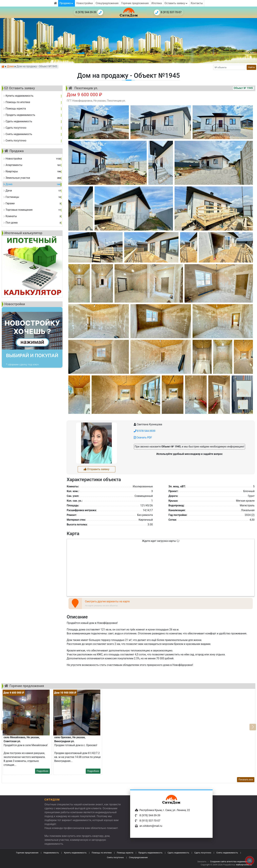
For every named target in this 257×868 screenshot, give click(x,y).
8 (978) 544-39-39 (89, 12)
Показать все (246, 780)
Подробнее (42, 771)
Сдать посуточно (203, 853)
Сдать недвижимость (178, 853)
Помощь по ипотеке (102, 853)
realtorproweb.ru (244, 865)
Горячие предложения (135, 3)
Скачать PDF (143, 438)
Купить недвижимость (75, 853)
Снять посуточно (115, 857)
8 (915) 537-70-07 (168, 12)
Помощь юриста (125, 853)
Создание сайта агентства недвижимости (231, 862)
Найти (252, 67)
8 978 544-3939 (144, 431)
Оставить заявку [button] (176, 3)
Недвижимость (51, 853)
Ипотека (157, 3)
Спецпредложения (107, 3)
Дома (10, 67)
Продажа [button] (67, 3)
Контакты (197, 3)
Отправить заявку (96, 469)
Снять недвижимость (227, 853)
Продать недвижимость (150, 853)
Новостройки (85, 3)
